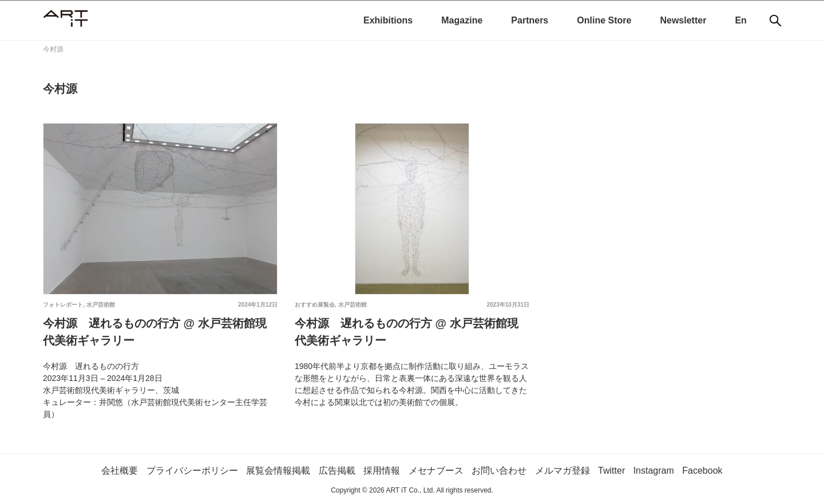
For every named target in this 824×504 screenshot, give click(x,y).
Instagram (654, 471)
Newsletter (683, 20)
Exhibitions (388, 20)
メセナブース (436, 471)
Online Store (604, 20)
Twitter (611, 471)
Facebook (702, 471)
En (740, 20)
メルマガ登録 (562, 471)
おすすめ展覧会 (315, 305)
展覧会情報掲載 (278, 471)
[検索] (775, 21)
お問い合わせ (499, 471)
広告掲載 (337, 471)
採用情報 (382, 471)
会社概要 (120, 471)
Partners (530, 20)
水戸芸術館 (101, 305)
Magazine (462, 20)
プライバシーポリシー (192, 471)
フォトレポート (63, 305)
